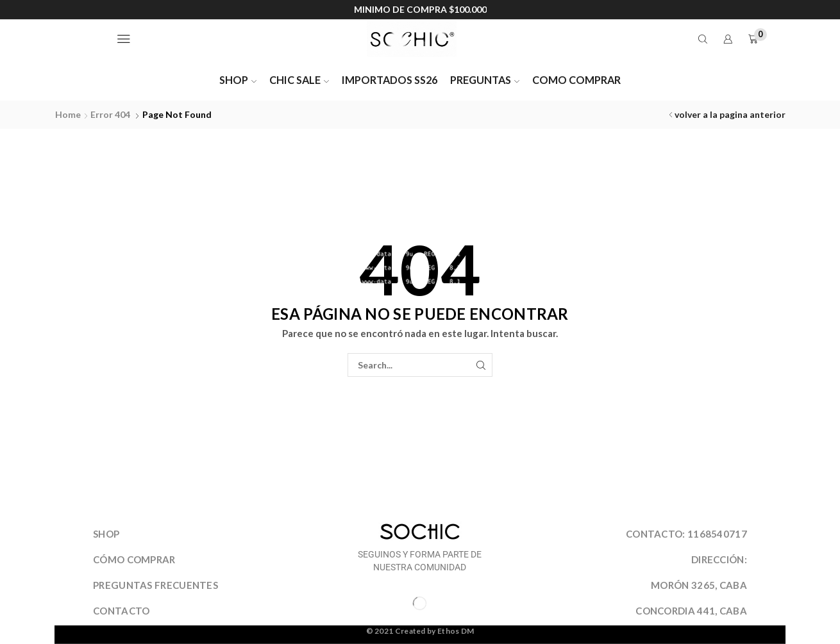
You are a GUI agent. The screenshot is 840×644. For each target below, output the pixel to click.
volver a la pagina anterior (730, 114)
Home (68, 114)
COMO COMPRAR (576, 80)
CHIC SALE (299, 80)
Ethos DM (456, 631)
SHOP (238, 80)
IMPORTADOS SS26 (390, 80)
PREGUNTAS (485, 80)
